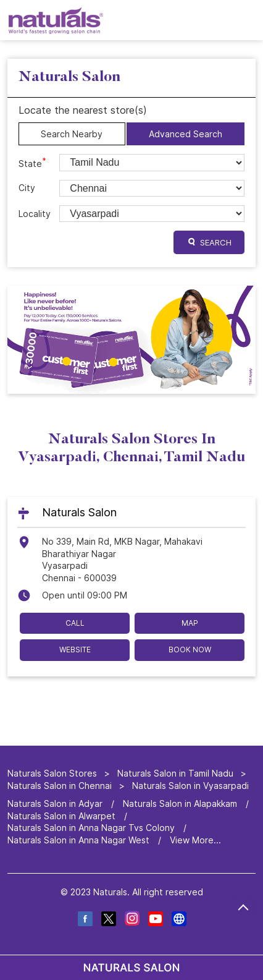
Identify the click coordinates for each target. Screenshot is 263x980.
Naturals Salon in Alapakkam (180, 803)
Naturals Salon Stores (53, 773)
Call (75, 622)
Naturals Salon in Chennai (60, 786)
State (32, 163)
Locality (35, 214)
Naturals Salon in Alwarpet (61, 816)
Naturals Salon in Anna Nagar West (78, 840)
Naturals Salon (79, 512)
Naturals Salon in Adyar (55, 803)
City (27, 188)
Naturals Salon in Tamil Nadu (175, 773)
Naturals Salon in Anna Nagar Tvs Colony (91, 828)
